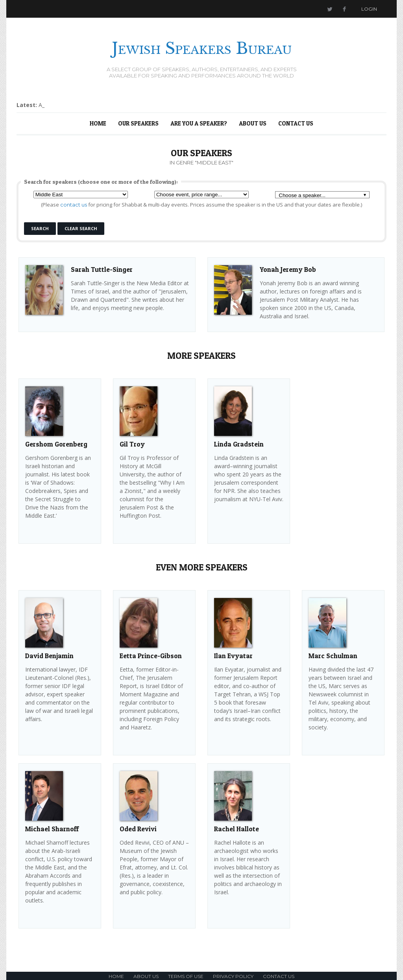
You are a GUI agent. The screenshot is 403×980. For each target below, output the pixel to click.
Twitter (329, 9)
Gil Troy (132, 444)
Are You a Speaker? (199, 123)
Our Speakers (138, 123)
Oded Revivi (138, 829)
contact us (74, 205)
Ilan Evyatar (233, 656)
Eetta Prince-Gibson (151, 656)
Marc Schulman (333, 656)
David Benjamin (49, 656)
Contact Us (296, 123)
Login (369, 9)
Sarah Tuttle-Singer (102, 269)
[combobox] (322, 195)
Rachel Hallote (237, 829)
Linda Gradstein (239, 444)
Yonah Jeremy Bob (288, 269)
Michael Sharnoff (52, 829)
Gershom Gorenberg (56, 444)
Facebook (344, 9)
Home (98, 123)
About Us (253, 123)
